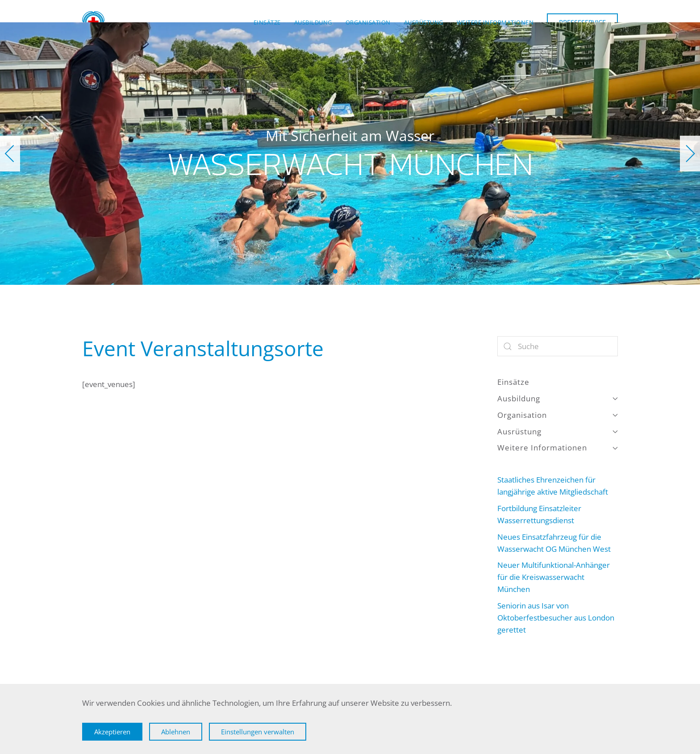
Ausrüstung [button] (424, 22)
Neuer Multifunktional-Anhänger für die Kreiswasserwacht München (554, 577)
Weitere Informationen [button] (495, 22)
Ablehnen (176, 732)
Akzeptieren (112, 732)
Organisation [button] (368, 22)
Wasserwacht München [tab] (335, 271)
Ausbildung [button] (313, 22)
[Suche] (558, 346)
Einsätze (267, 22)
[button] (10, 154)
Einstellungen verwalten (258, 732)
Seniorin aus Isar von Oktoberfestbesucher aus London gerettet (556, 618)
